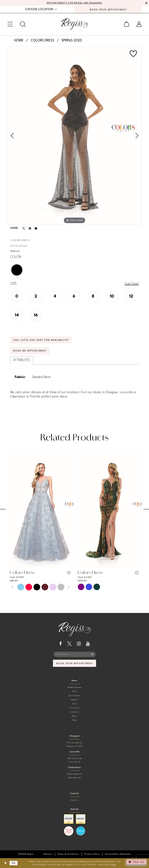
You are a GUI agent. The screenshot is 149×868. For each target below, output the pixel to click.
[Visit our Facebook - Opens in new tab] (60, 644)
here (113, 864)
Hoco (75, 704)
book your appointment (75, 664)
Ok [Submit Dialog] (14, 863)
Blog (74, 720)
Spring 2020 (72, 41)
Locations (74, 712)
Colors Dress (42, 41)
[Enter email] (75, 654)
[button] (10, 24)
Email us (74, 800)
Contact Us (74, 708)
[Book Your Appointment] (108, 9)
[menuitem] (41, 9)
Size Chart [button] (132, 284)
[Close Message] (146, 3)
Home (19, 41)
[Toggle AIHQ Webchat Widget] (136, 862)
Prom (75, 692)
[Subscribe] (92, 654)
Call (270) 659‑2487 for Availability (41, 340)
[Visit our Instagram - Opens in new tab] (79, 644)
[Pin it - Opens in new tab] (30, 228)
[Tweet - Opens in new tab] (24, 228)
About (74, 716)
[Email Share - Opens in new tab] (36, 228)
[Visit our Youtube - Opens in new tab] (88, 644)
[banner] (75, 24)
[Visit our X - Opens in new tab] (69, 644)
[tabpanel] (75, 136)
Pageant (75, 700)
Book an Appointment (30, 351)
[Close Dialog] (5, 863)
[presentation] (41, 509)
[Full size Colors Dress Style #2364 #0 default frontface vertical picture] (75, 136)
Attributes (22, 360)
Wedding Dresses (74, 687)
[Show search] (23, 24)
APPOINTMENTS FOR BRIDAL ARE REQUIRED (74, 3)
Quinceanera (74, 696)
